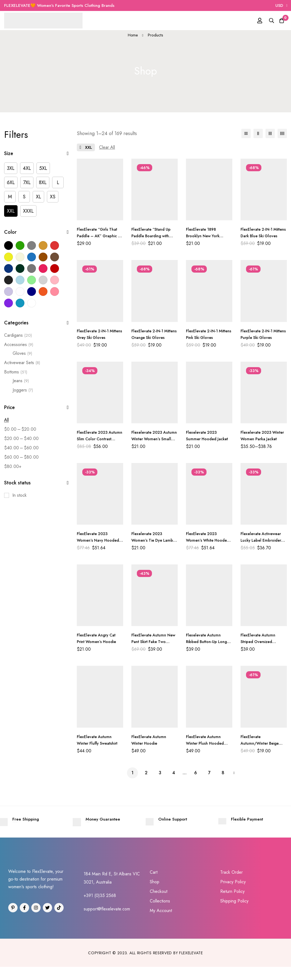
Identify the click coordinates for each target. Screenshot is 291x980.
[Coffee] (55, 257)
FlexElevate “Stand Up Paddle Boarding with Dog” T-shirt (154, 236)
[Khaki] (43, 245)
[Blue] (32, 257)
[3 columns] (270, 133)
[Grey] (32, 245)
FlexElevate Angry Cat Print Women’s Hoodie (99, 638)
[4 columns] (282, 133)
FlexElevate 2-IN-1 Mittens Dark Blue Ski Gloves (262, 236)
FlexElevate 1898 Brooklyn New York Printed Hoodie (205, 236)
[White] (32, 303)
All (6, 420)
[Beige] (20, 257)
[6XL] (11, 182)
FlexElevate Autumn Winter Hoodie (151, 740)
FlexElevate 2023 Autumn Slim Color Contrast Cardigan (96, 439)
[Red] (55, 245)
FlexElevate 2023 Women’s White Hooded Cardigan (204, 540)
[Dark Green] (20, 268)
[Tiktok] (59, 921)
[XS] (53, 197)
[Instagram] (36, 921)
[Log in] (252, 21)
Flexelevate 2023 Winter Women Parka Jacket (262, 439)
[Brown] (43, 257)
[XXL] (11, 211)
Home (133, 35)
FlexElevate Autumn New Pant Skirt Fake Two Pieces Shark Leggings (152, 645)
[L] (58, 182)
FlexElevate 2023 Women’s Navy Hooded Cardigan (95, 540)
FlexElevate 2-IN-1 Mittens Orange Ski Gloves (151, 337)
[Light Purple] (9, 292)
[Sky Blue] (20, 303)
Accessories (19, 345)
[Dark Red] (55, 268)
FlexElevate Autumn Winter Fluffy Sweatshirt (96, 743)
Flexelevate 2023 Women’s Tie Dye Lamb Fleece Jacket (154, 540)
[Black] (9, 245)
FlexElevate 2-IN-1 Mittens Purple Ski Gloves (258, 337)
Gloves (22, 353)
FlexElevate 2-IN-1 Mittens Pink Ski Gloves (204, 337)
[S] (24, 197)
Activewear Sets (22, 363)
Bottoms (16, 372)
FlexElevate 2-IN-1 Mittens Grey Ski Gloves (95, 337)
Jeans (21, 381)
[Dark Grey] (32, 268)
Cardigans (18, 335)
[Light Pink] (55, 280)
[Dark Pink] (43, 268)
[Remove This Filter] (107, 147)
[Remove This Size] (86, 147)
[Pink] (55, 292)
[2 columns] (258, 133)
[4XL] (27, 168)
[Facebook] (24, 921)
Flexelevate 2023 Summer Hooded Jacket (203, 439)
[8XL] (43, 182)
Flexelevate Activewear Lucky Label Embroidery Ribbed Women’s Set (264, 543)
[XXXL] (28, 211)
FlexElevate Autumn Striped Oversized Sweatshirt (260, 642)
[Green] (20, 245)
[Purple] (9, 303)
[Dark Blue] (9, 268)
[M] (10, 197)
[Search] (266, 21)
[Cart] (280, 21)
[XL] (38, 197)
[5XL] (43, 168)
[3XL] (11, 168)
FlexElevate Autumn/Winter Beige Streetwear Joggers (263, 743)
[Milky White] (20, 292)
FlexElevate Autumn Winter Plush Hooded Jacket (207, 743)
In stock (19, 495)
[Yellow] (9, 257)
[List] (246, 133)
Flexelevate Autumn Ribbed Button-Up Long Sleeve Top (206, 642)
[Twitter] (47, 921)
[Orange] (43, 292)
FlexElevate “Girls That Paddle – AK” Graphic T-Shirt (100, 236)
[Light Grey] (43, 280)
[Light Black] (9, 280)
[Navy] (32, 292)
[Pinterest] (13, 921)
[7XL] (27, 182)
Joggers (23, 390)
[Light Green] (32, 280)
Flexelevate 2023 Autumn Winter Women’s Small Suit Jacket (151, 442)
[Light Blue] (20, 280)
